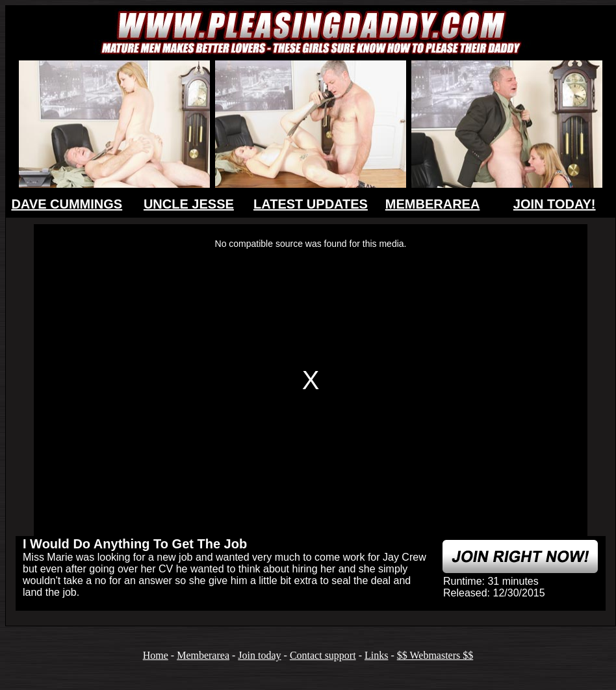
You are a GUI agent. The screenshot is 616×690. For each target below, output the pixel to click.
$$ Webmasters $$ (435, 655)
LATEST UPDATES (311, 204)
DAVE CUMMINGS (67, 204)
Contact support (323, 655)
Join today (259, 655)
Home (156, 655)
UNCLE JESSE (189, 204)
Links (376, 655)
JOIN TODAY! (555, 204)
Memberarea (203, 655)
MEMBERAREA (433, 204)
